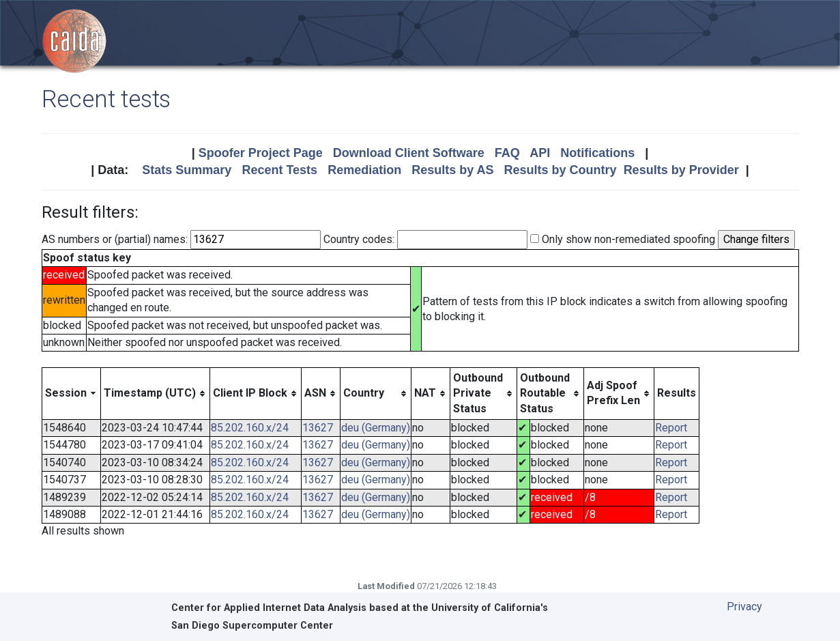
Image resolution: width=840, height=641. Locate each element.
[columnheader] (71, 393)
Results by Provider (681, 170)
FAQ (507, 153)
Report (671, 428)
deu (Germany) (376, 428)
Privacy (744, 607)
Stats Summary (187, 170)
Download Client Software (409, 153)
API (540, 153)
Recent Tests (279, 170)
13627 (318, 428)
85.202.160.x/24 (250, 428)
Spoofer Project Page (261, 153)
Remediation (364, 170)
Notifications (597, 153)
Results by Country (561, 170)
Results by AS (452, 170)
